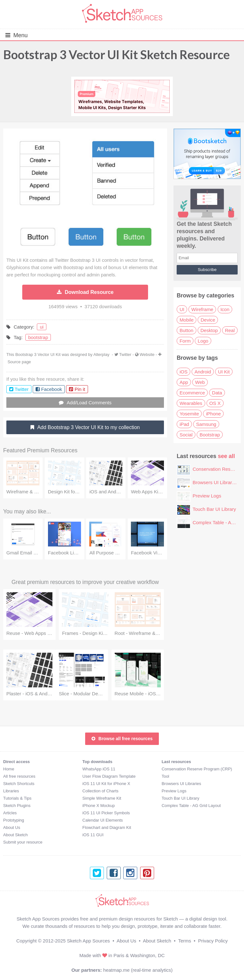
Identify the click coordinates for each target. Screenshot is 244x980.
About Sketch (15, 835)
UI (182, 309)
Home (9, 769)
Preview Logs (207, 496)
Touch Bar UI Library (214, 509)
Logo (203, 341)
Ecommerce (192, 393)
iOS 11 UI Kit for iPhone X (106, 784)
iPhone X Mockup (98, 806)
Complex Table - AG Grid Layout (191, 806)
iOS (183, 372)
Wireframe (202, 309)
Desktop (209, 330)
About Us (12, 827)
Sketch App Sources (88, 941)
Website (147, 354)
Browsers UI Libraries (215, 482)
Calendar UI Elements (102, 820)
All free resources (19, 776)
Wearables (191, 403)
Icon (225, 309)
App (184, 382)
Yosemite (189, 414)
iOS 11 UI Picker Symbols (106, 813)
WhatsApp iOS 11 (99, 769)
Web (200, 382)
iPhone (213, 414)
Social (186, 435)
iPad (184, 424)
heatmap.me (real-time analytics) (138, 970)
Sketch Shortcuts (19, 784)
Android (203, 372)
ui (42, 327)
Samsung (206, 424)
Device (208, 320)
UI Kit (224, 372)
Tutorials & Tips (17, 798)
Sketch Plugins (17, 806)
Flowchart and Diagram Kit (107, 827)
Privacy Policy (213, 941)
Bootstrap (210, 435)
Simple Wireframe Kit (102, 798)
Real (230, 330)
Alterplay (102, 354)
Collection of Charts (100, 791)
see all (227, 456)
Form (185, 341)
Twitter (125, 354)
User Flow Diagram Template (109, 776)
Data (217, 393)
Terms (185, 941)
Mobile (186, 320)
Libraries (11, 791)
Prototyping (14, 820)
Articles (10, 813)
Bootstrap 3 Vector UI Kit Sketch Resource (116, 54)
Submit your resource (23, 842)
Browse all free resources (122, 739)
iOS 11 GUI (93, 835)
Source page (19, 362)
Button (186, 330)
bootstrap (38, 337)
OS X (215, 403)
